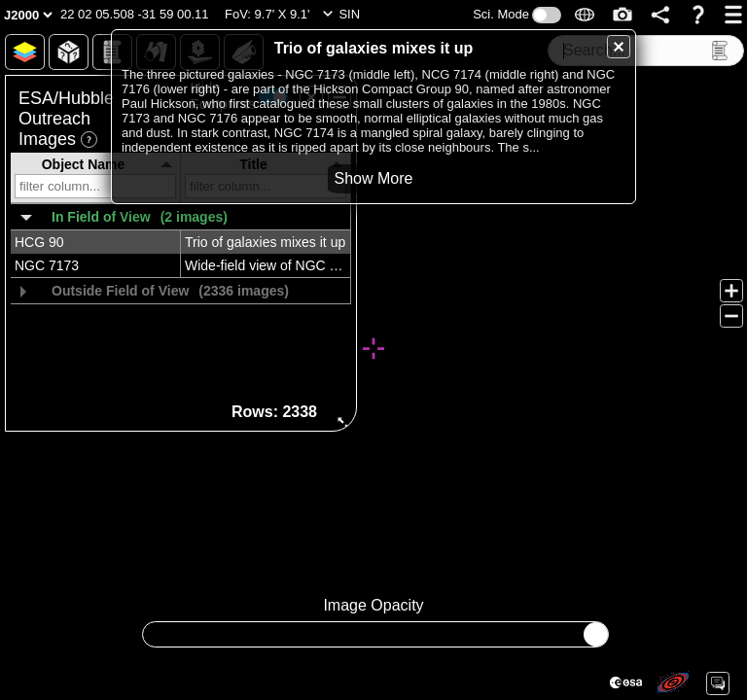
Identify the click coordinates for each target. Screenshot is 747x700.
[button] (135, 15)
